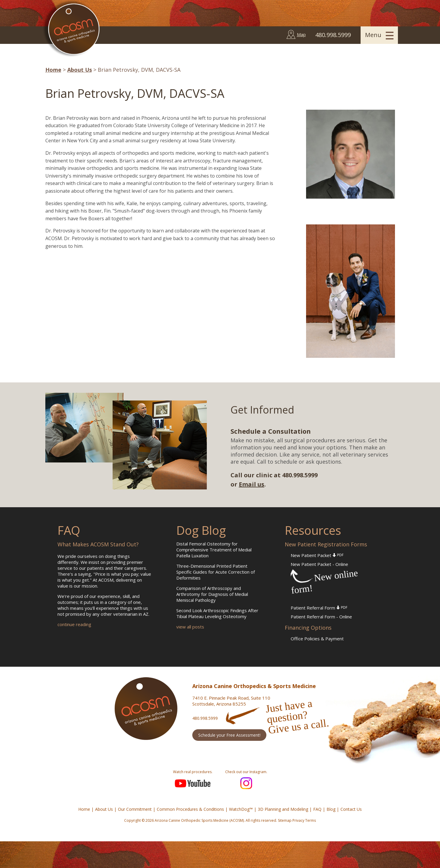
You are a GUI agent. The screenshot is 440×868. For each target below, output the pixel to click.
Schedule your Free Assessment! (229, 735)
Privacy (298, 820)
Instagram (246, 783)
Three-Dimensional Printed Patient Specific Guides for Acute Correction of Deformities (216, 572)
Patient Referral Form (319, 608)
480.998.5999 (205, 718)
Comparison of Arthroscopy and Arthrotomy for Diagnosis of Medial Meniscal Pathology (212, 594)
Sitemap (285, 820)
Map (301, 34)
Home (53, 70)
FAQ (317, 809)
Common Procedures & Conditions (190, 809)
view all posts (190, 627)
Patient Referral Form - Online (321, 617)
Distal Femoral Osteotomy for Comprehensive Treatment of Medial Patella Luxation (214, 550)
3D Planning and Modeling (283, 809)
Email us (252, 484)
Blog (331, 809)
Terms (311, 820)
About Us (80, 70)
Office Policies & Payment (317, 639)
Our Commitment (135, 809)
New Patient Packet (317, 555)
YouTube (193, 783)
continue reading (74, 624)
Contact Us (351, 809)
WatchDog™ (241, 809)
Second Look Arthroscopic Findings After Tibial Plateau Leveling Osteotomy (217, 613)
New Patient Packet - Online (319, 564)
